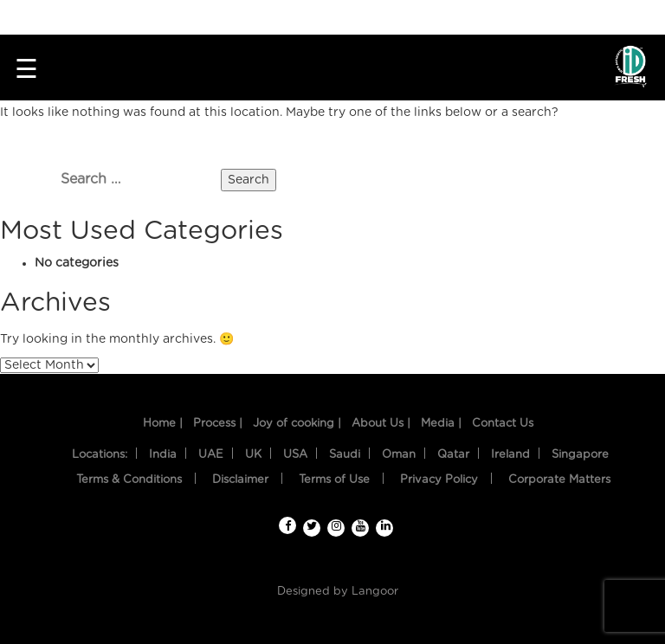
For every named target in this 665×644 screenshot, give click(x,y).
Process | (218, 424)
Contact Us (503, 424)
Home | (163, 424)
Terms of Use (334, 480)
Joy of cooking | (297, 424)
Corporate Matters (559, 480)
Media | (441, 424)
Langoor (375, 592)
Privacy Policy (439, 480)
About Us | (381, 424)
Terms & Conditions (129, 480)
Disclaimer (240, 480)
